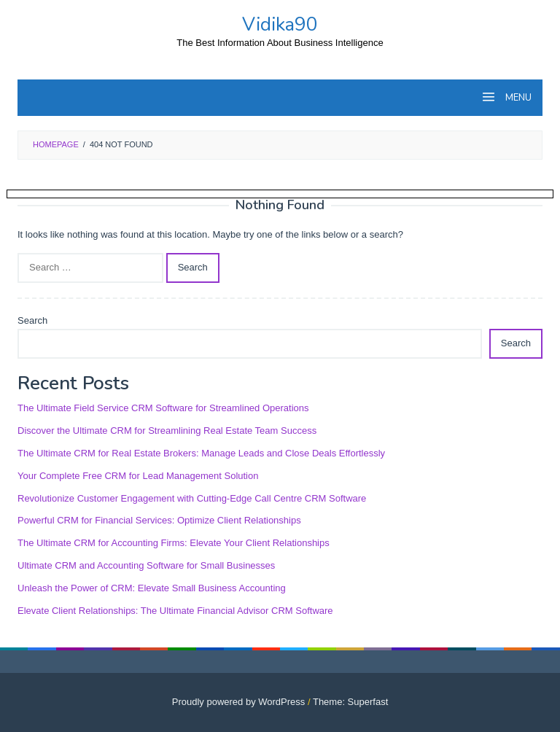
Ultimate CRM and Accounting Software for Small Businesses (146, 565)
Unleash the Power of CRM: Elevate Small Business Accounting (152, 588)
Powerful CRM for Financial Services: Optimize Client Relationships (159, 520)
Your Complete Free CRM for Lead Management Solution (138, 476)
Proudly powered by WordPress (239, 702)
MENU (517, 98)
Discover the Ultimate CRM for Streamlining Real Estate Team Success (167, 431)
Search (32, 320)
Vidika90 (280, 24)
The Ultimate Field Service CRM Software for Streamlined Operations (163, 408)
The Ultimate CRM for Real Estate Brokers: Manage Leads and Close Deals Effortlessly (201, 453)
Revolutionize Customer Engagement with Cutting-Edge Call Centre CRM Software (192, 498)
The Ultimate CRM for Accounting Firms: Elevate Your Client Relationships (174, 543)
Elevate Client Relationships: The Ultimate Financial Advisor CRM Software (175, 611)
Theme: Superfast (350, 702)
